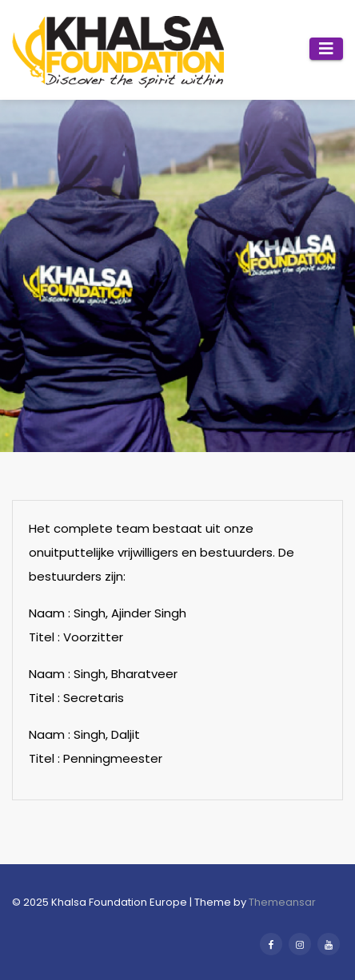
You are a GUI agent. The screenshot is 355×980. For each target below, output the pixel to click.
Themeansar (282, 902)
